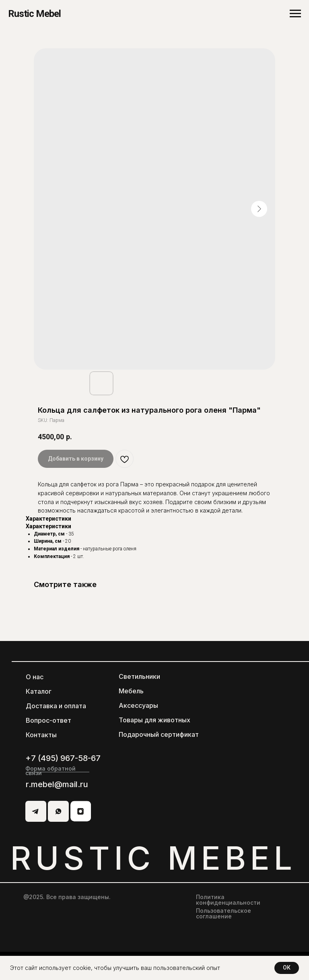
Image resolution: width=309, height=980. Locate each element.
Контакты (41, 735)
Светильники (139, 676)
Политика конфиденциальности (228, 900)
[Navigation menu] (295, 14)
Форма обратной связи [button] (50, 771)
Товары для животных (154, 720)
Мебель (131, 691)
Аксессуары (138, 705)
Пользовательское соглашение (224, 913)
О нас (35, 677)
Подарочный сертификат (159, 734)
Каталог (39, 691)
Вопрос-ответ (48, 720)
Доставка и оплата (56, 706)
